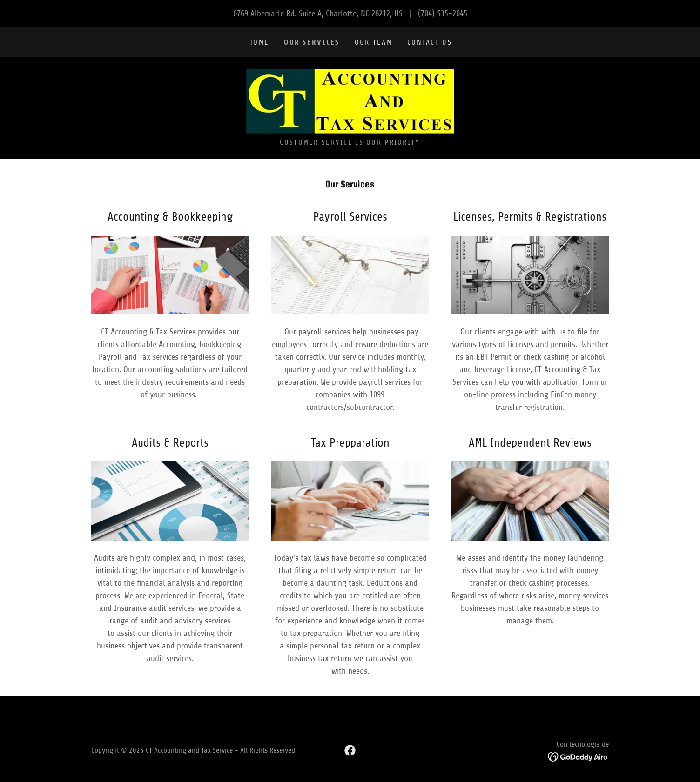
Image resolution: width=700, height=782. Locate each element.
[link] (350, 100)
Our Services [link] (312, 42)
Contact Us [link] (430, 42)
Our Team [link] (374, 42)
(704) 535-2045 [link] (443, 13)
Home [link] (259, 42)
